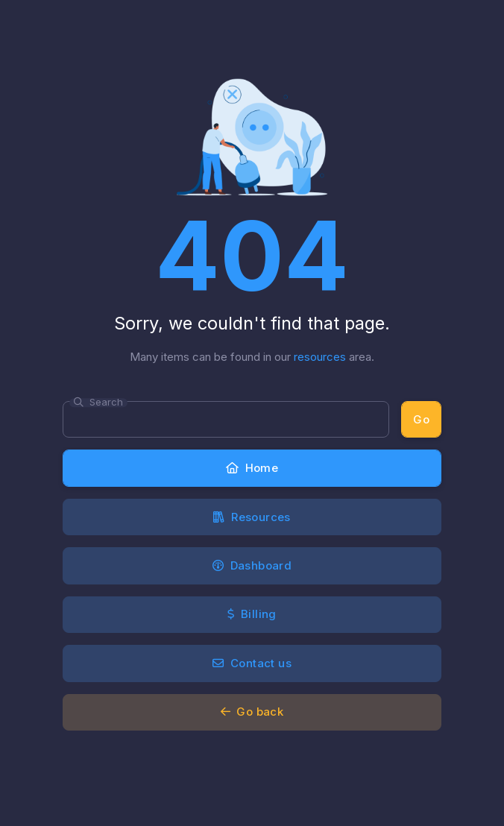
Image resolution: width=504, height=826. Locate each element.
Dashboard (252, 565)
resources (320, 357)
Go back (252, 712)
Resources (252, 517)
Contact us (252, 663)
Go (421, 419)
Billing (252, 614)
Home (252, 468)
